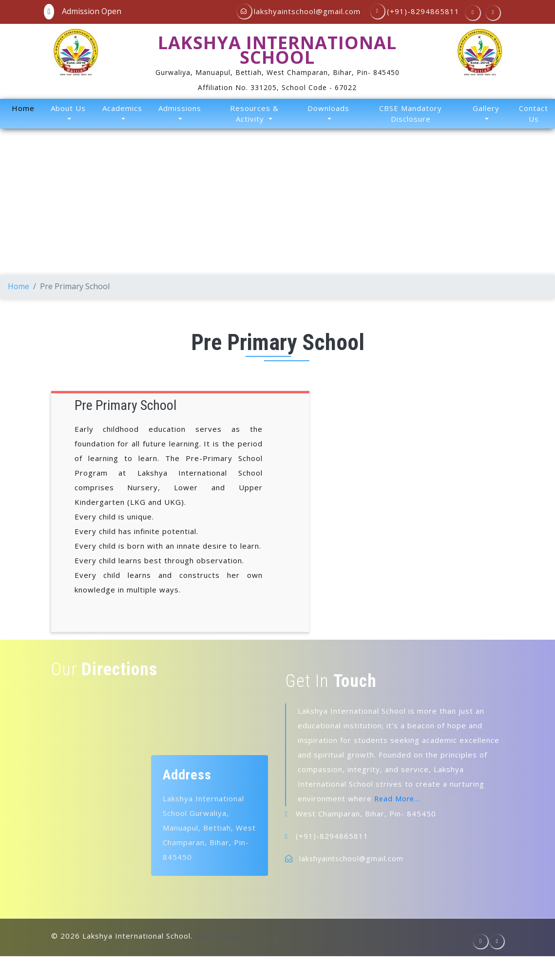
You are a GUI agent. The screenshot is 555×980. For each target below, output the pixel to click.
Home (25, 108)
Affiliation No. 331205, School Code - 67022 (277, 87)
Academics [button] (122, 108)
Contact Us (534, 114)
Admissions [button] (180, 108)
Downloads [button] (328, 108)
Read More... (398, 798)
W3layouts (233, 937)
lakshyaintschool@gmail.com (353, 858)
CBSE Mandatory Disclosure (411, 114)
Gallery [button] (486, 108)
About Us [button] (68, 108)
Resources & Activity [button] (254, 114)
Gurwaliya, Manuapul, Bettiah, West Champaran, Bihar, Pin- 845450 (277, 72)
